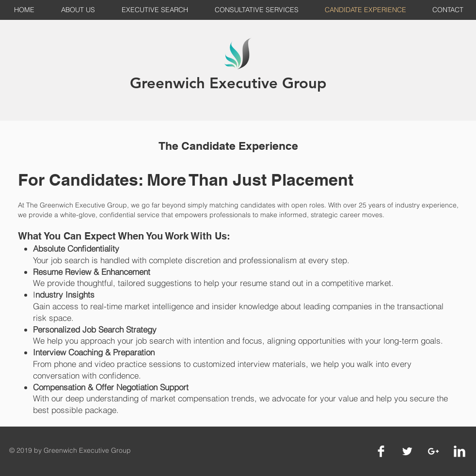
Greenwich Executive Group (228, 83)
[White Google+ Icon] (433, 451)
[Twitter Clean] (407, 451)
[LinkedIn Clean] (460, 451)
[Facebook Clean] (381, 451)
